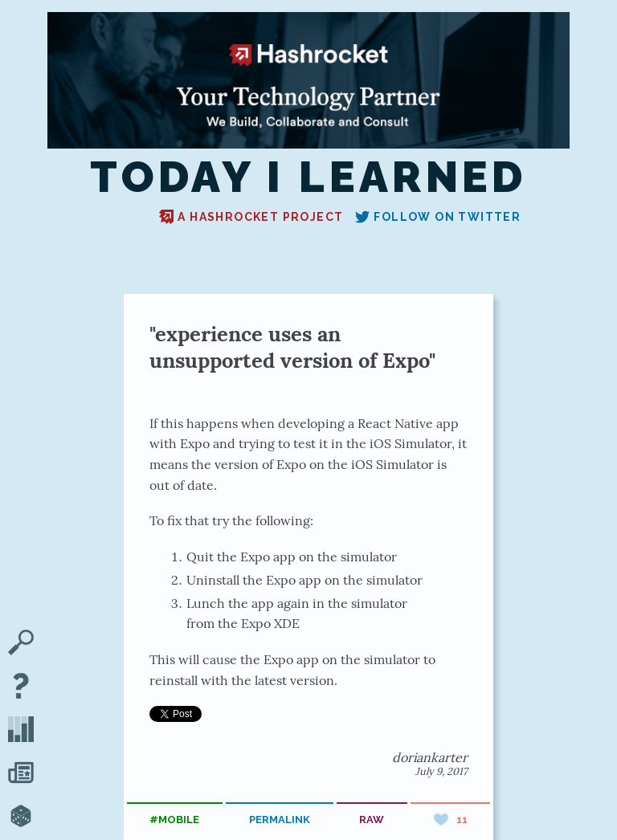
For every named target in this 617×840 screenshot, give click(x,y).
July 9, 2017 (441, 771)
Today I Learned (308, 177)
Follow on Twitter (438, 217)
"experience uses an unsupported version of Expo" (292, 347)
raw (372, 820)
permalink (280, 820)
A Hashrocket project (251, 217)
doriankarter (430, 757)
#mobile (174, 820)
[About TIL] (21, 687)
